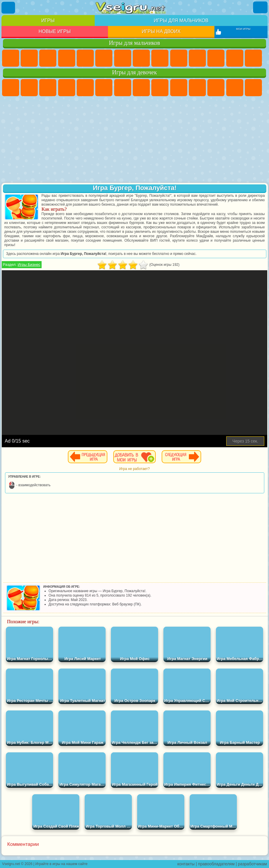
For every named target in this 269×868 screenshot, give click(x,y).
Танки (67, 58)
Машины (141, 58)
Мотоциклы (179, 58)
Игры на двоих (161, 31)
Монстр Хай (104, 88)
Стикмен (197, 58)
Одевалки (216, 88)
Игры (48, 21)
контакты (186, 864)
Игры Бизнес (29, 265)
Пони (11, 88)
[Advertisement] (135, 140)
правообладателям (216, 864)
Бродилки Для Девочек (123, 88)
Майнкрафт (123, 58)
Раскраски (141, 88)
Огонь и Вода (48, 88)
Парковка (11, 58)
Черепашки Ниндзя (160, 58)
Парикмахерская (235, 88)
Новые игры (55, 31)
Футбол (29, 58)
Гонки (253, 58)
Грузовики (216, 58)
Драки (235, 58)
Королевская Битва (104, 58)
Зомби (85, 58)
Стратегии (48, 58)
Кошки (197, 88)
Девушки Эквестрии (29, 88)
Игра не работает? (134, 469)
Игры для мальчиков (181, 21)
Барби (67, 88)
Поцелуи (253, 88)
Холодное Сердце (179, 88)
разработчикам (252, 864)
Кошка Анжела (160, 88)
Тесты (85, 88)
